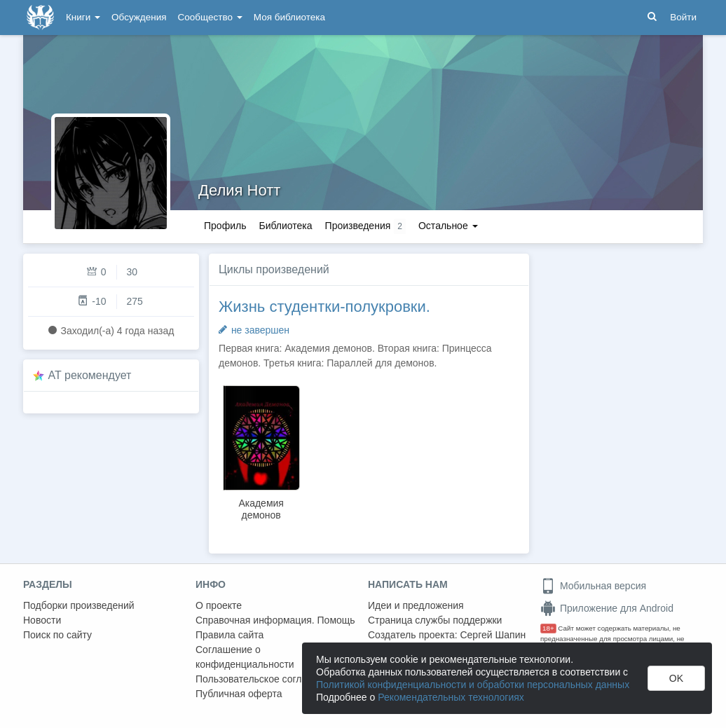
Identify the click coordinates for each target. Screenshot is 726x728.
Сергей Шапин (493, 635)
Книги (83, 17)
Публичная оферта (239, 694)
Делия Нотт (239, 190)
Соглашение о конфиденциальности (245, 657)
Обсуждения (139, 17)
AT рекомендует (90, 375)
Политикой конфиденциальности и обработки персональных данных (473, 685)
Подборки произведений (79, 605)
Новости (42, 620)
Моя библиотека (289, 17)
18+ (548, 628)
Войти (683, 17)
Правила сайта (230, 635)
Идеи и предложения (416, 605)
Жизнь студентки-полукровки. (324, 307)
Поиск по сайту (57, 635)
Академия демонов (261, 509)
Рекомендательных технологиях (451, 697)
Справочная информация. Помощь (275, 620)
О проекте (219, 605)
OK (676, 678)
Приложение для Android (607, 608)
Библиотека (285, 226)
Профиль (225, 226)
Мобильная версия (593, 586)
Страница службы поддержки (435, 620)
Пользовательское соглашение (266, 679)
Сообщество (210, 17)
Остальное (448, 226)
